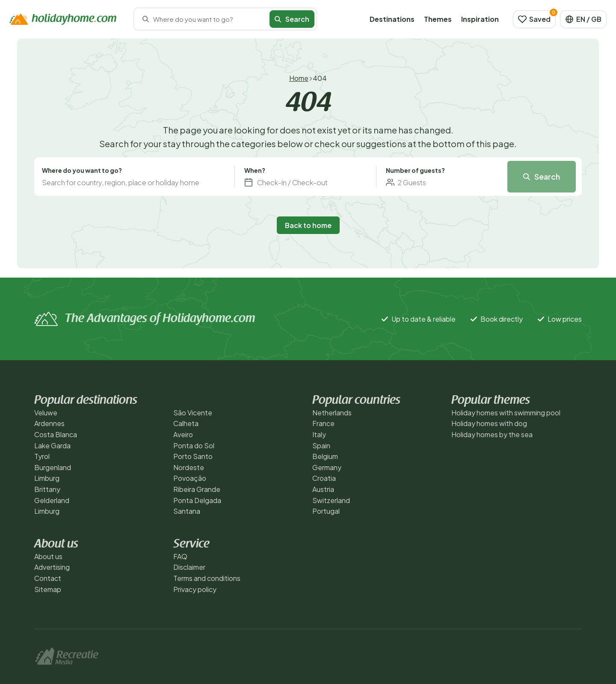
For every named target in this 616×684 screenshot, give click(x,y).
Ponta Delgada (197, 500)
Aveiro (183, 434)
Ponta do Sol (194, 446)
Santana (187, 511)
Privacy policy (195, 589)
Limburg (47, 478)
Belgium (325, 456)
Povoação (190, 478)
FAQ (180, 556)
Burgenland (53, 467)
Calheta (186, 423)
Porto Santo (193, 456)
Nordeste (189, 467)
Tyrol (42, 456)
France (323, 423)
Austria (323, 489)
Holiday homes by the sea (492, 434)
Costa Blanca (56, 434)
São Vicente (193, 413)
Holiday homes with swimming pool (506, 413)
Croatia (324, 478)
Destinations (392, 19)
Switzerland (331, 500)
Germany (327, 467)
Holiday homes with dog (489, 423)
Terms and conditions (207, 578)
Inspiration (480, 19)
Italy (319, 434)
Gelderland (52, 500)
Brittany (47, 489)
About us (48, 556)
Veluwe (46, 413)
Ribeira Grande (197, 489)
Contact (48, 578)
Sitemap (48, 589)
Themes (438, 19)
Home (299, 78)
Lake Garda (52, 446)
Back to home (308, 225)
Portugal (326, 511)
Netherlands (332, 413)
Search (292, 19)
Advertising (52, 567)
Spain (321, 446)
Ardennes (49, 423)
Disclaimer (189, 567)
